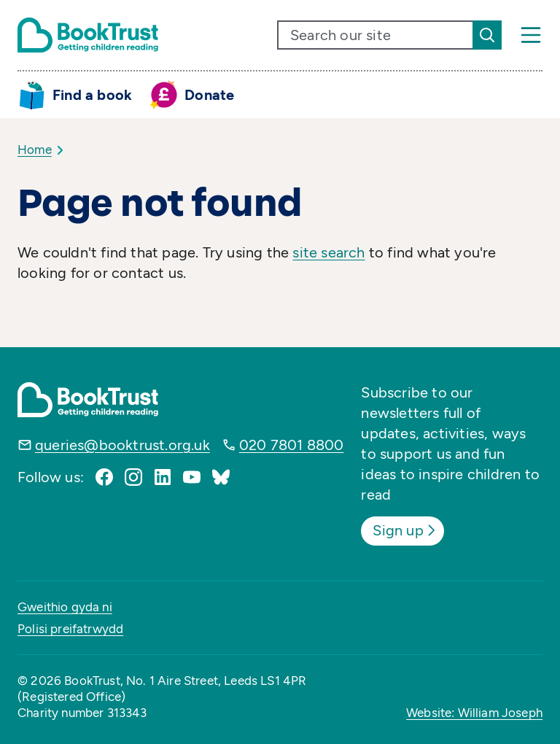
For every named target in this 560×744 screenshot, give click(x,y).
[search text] (376, 35)
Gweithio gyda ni (65, 607)
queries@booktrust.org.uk (122, 445)
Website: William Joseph (474, 713)
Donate (209, 95)
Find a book (92, 95)
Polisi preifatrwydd (70, 629)
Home (35, 150)
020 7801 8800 (292, 445)
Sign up (405, 530)
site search (328, 252)
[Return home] (88, 35)
